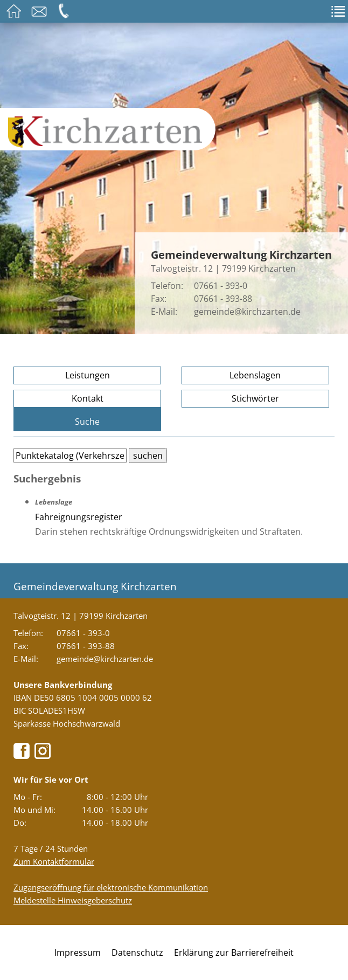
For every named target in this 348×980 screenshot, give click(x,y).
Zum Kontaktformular (54, 861)
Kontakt (88, 398)
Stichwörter (255, 398)
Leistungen (88, 375)
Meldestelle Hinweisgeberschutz (73, 900)
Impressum (78, 953)
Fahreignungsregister (79, 517)
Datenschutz (137, 953)
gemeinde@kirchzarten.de (247, 312)
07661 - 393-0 (221, 286)
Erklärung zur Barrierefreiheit (234, 953)
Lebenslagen (255, 375)
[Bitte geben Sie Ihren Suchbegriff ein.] (70, 456)
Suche (87, 422)
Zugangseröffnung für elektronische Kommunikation (111, 887)
